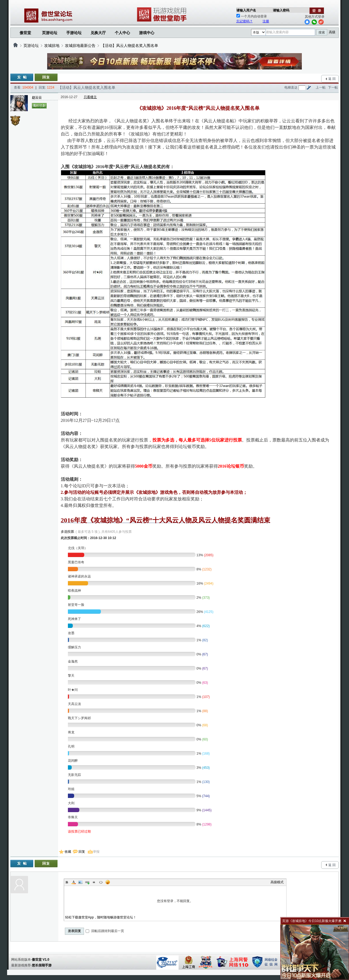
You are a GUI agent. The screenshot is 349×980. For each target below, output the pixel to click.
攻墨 (71, 633)
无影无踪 (74, 775)
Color (74, 882)
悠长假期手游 (42, 965)
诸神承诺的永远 (79, 576)
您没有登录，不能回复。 (175, 901)
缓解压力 (74, 647)
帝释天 (73, 817)
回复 (82, 852)
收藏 (68, 852)
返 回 (332, 79)
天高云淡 (74, 704)
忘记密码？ (245, 21)
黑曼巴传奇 (76, 562)
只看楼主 (90, 97)
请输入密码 (281, 10)
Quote (94, 882)
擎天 (71, 676)
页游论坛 (50, 33)
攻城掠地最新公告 (80, 46)
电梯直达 (291, 87)
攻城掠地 (52, 46)
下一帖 (333, 87)
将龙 (71, 732)
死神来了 (74, 619)
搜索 (322, 32)
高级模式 (277, 882)
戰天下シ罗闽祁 (79, 718)
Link (87, 882)
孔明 (71, 746)
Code (101, 882)
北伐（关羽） (78, 548)
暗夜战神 (74, 591)
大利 (71, 803)
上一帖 (321, 87)
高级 (332, 32)
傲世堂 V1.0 (41, 960)
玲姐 (71, 789)
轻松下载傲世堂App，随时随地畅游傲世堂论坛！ (101, 917)
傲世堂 (25, 33)
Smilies (108, 882)
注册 (266, 21)
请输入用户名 (246, 10)
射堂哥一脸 (76, 605)
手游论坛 (74, 33)
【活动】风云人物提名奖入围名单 (130, 46)
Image (80, 882)
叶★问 (73, 690)
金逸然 (73, 661)
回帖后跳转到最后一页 (105, 931)
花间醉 (73, 761)
